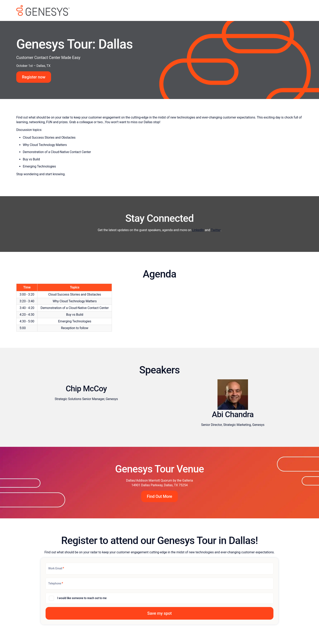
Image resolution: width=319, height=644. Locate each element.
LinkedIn (198, 230)
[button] (159, 613)
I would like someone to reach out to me (82, 598)
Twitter (216, 230)
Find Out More (159, 496)
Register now (34, 77)
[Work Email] (159, 569)
